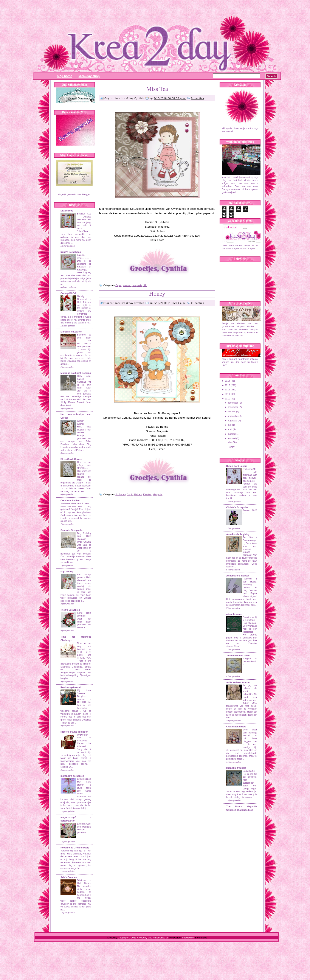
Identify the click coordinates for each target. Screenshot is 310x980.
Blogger (86, 194)
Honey (157, 294)
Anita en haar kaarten (238, 682)
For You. (250, 537)
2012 (227, 390)
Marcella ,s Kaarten (71, 332)
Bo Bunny (120, 494)
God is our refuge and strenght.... (84, 465)
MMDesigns (175, 938)
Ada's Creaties (69, 877)
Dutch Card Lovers (237, 466)
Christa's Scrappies (237, 507)
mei (229, 425)
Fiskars (138, 494)
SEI (145, 285)
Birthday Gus (84, 214)
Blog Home (64, 76)
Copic (118, 285)
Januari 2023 (250, 510)
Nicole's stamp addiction (74, 732)
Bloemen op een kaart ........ (84, 338)
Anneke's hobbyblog (238, 534)
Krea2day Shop (89, 76)
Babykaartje (250, 771)
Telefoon (81, 880)
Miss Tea (157, 89)
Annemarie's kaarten (238, 576)
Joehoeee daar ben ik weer (75, 504)
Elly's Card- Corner (71, 459)
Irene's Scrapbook (71, 252)
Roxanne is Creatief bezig (75, 848)
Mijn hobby (67, 572)
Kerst (80, 613)
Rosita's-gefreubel (71, 687)
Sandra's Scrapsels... (72, 530)
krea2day (112, 938)
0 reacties (198, 98)
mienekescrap (234, 614)
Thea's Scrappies (70, 610)
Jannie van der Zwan (238, 655)
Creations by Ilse (70, 500)
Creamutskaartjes (236, 727)
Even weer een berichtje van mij (250, 733)
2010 (227, 399)
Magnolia (137, 285)
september (233, 416)
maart (231, 434)
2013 (227, 385)
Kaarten (127, 285)
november (233, 407)
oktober (232, 412)
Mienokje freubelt (236, 768)
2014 (227, 381)
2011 (227, 394)
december (233, 403)
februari (232, 438)
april (230, 429)
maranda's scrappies (72, 776)
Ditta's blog (67, 211)
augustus (232, 421)
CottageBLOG (68, 293)
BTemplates (201, 938)
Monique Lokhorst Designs (76, 373)
